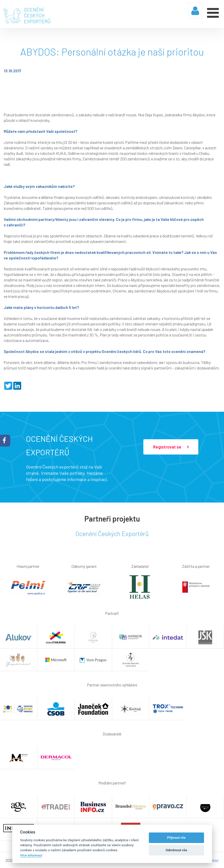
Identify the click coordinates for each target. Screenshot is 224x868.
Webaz (213, 860)
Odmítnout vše (176, 850)
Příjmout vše (176, 838)
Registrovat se (171, 447)
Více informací (31, 855)
